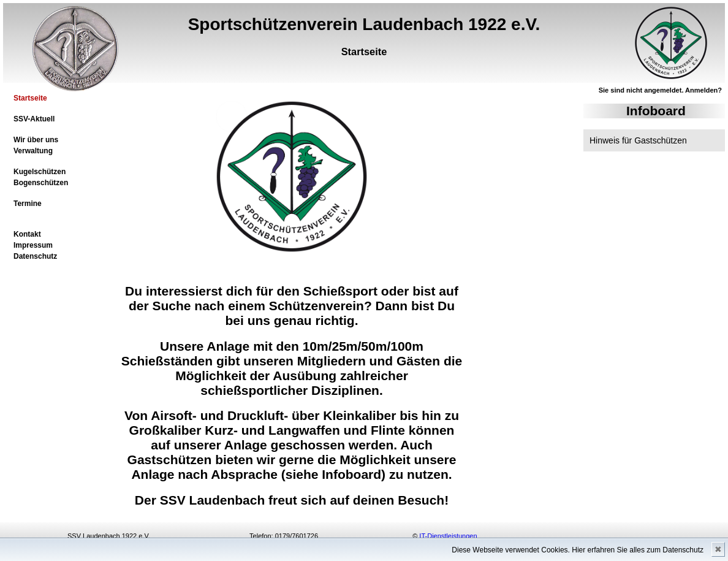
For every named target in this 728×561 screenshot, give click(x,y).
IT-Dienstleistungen (448, 536)
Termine (28, 204)
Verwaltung (33, 151)
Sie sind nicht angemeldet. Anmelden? (660, 90)
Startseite (30, 98)
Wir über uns (36, 140)
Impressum (33, 245)
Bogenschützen (41, 183)
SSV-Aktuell (34, 119)
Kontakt (27, 234)
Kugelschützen (40, 172)
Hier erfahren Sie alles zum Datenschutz (638, 550)
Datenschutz (35, 256)
